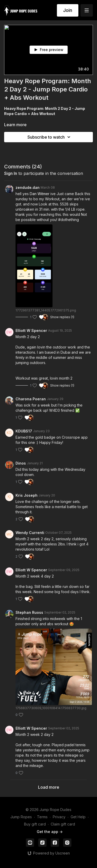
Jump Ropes (21, 817)
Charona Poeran (31, 399)
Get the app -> (50, 832)
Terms (42, 817)
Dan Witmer (40, 194)
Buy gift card (35, 824)
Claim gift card (63, 824)
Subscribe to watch (50, 137)
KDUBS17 (24, 431)
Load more (49, 787)
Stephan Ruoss (29, 612)
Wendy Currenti (30, 533)
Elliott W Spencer (31, 330)
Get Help (78, 817)
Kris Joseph (27, 495)
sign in (11, 173)
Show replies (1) (62, 317)
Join (68, 10)
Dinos (21, 463)
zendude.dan (28, 187)
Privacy (59, 817)
